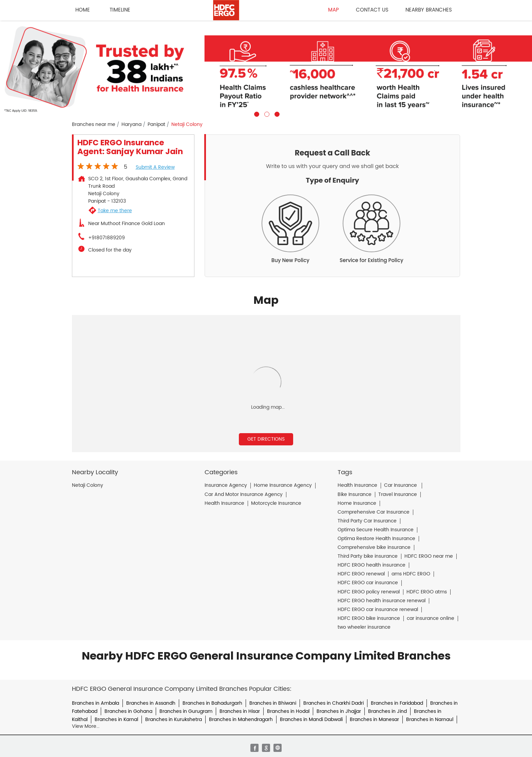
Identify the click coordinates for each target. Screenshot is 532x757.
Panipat (156, 125)
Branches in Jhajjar (339, 711)
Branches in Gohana (128, 711)
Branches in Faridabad (397, 703)
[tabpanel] (266, 69)
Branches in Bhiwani (273, 703)
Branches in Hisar (240, 711)
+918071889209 (107, 238)
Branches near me (94, 125)
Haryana (131, 125)
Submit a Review (155, 167)
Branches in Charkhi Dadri (334, 703)
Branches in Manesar (374, 719)
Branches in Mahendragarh (241, 719)
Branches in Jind (387, 711)
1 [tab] (256, 113)
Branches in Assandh (151, 703)
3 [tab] (276, 113)
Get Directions (266, 439)
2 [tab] (266, 113)
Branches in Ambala (96, 703)
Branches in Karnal (116, 719)
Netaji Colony (88, 485)
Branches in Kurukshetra (174, 719)
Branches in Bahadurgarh (212, 703)
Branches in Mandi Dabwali (311, 719)
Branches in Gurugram (186, 711)
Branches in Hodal (288, 711)
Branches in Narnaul (430, 719)
